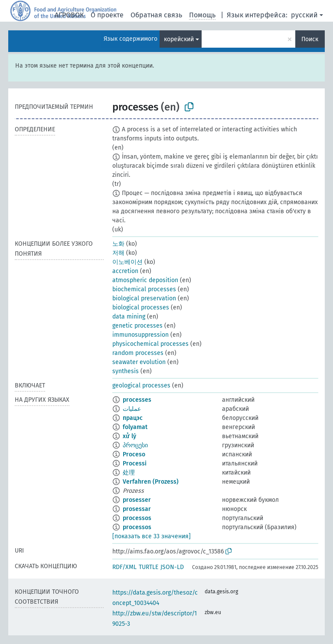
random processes (138, 353)
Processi (135, 463)
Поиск (310, 39)
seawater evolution (139, 362)
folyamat (135, 427)
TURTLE (149, 567)
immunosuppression (140, 335)
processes (137, 400)
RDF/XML (124, 567)
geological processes (141, 385)
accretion (125, 271)
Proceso (134, 454)
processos (137, 518)
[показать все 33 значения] (152, 536)
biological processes (141, 307)
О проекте (107, 15)
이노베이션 (127, 262)
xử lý (129, 436)
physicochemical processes (150, 344)
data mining (129, 317)
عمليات (132, 409)
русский (304, 15)
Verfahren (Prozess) (151, 482)
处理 (129, 473)
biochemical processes (144, 289)
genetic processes (137, 326)
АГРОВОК (69, 15)
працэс (133, 418)
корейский (179, 39)
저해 (118, 253)
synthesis (126, 371)
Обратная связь (156, 15)
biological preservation (144, 298)
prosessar (137, 509)
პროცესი (135, 445)
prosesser (137, 500)
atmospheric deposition (145, 280)
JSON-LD (172, 567)
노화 (118, 244)
